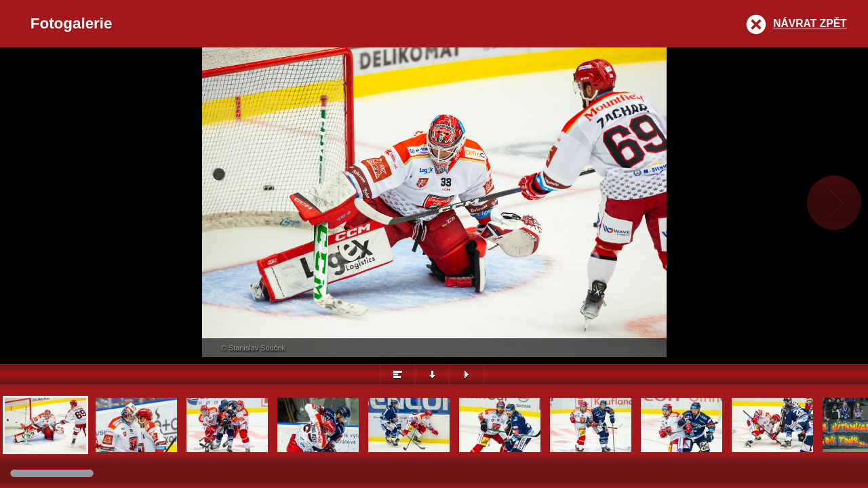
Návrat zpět (810, 23)
